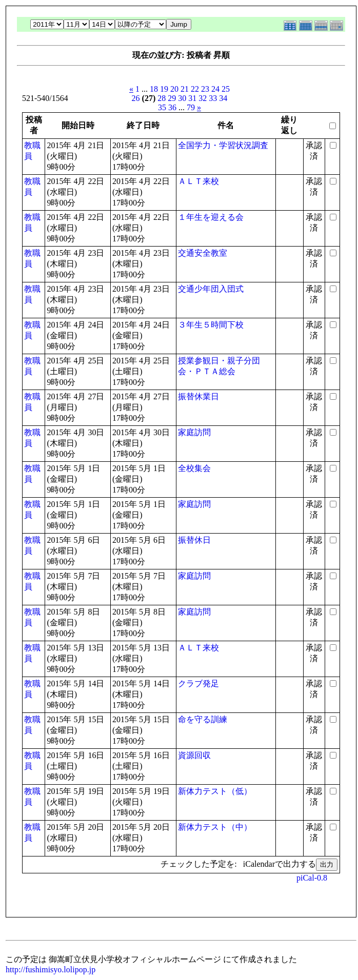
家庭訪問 (194, 432)
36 (172, 107)
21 (185, 89)
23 (205, 89)
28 (162, 98)
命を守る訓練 (203, 719)
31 (192, 98)
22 (195, 89)
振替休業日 (198, 396)
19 (164, 89)
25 (226, 89)
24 (215, 89)
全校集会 (194, 468)
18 (154, 89)
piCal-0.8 (312, 878)
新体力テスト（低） (215, 791)
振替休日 (194, 540)
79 (191, 107)
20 (174, 89)
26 (136, 98)
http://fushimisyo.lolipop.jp (51, 969)
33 (213, 98)
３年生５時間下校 (211, 325)
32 (203, 98)
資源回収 (194, 755)
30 (182, 98)
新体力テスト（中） (215, 827)
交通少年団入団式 (211, 289)
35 (162, 107)
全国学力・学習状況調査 (223, 145)
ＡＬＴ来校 (198, 181)
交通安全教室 (203, 253)
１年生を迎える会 (211, 217)
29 (172, 98)
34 (223, 98)
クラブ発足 (198, 683)
